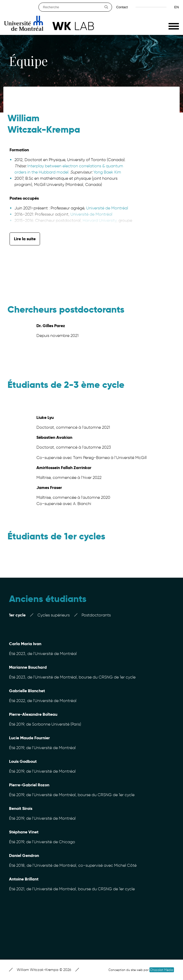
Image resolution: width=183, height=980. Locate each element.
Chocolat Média (162, 970)
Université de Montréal (107, 208)
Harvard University (99, 220)
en (177, 7)
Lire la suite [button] (25, 239)
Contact (122, 7)
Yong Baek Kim (107, 172)
